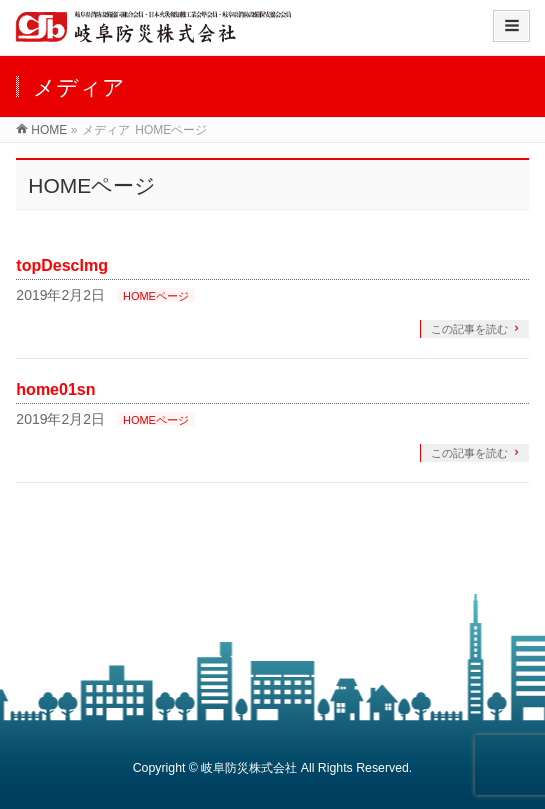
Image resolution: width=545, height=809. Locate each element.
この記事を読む (469, 329)
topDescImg (62, 265)
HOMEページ (156, 296)
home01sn (55, 389)
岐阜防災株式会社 (249, 768)
